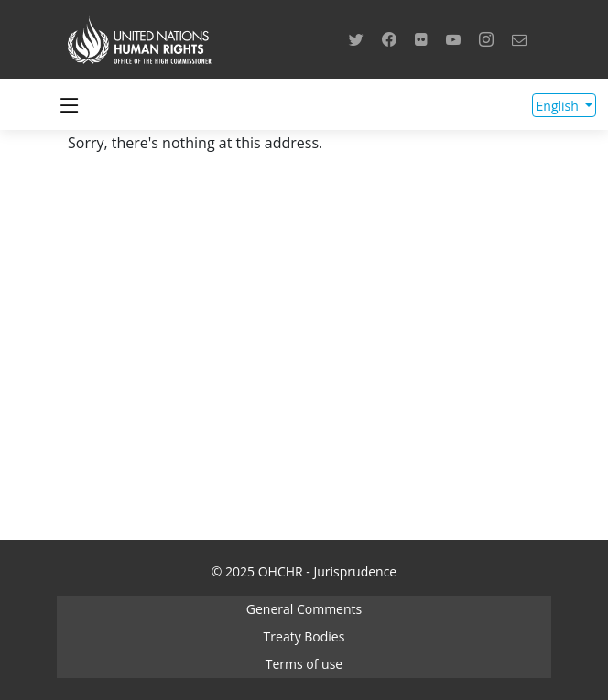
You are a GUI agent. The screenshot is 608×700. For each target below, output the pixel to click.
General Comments (304, 609)
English (559, 106)
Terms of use (304, 664)
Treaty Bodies (304, 636)
